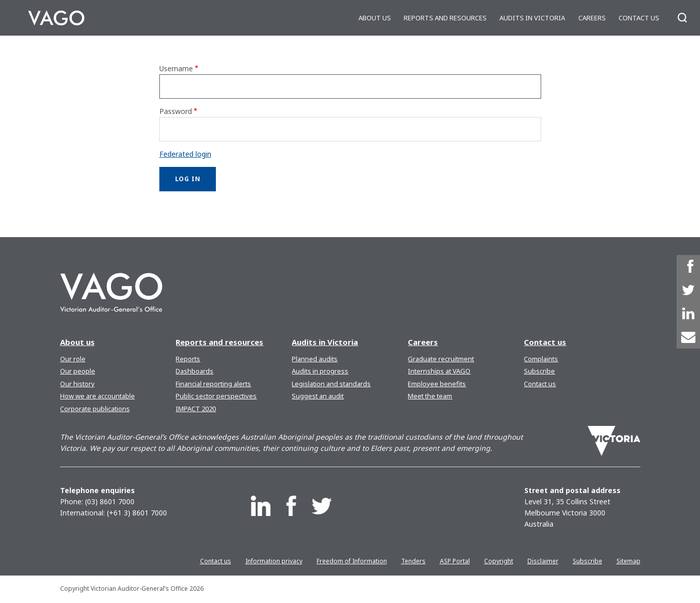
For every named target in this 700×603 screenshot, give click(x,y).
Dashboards (194, 371)
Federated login (185, 154)
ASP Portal (455, 561)
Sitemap (628, 561)
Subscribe (539, 371)
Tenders (413, 561)
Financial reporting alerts (213, 384)
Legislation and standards (331, 384)
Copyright (499, 561)
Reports (188, 359)
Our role (73, 359)
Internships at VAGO (439, 371)
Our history (77, 384)
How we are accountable (97, 396)
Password (176, 111)
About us (375, 18)
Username (176, 68)
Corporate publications (95, 409)
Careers (592, 18)
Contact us (639, 18)
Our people (78, 371)
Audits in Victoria (532, 18)
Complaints (541, 359)
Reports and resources (445, 18)
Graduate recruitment (441, 359)
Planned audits (315, 359)
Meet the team (430, 396)
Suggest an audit (318, 396)
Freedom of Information (352, 561)
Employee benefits (437, 384)
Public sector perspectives (216, 396)
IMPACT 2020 (196, 409)
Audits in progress (320, 371)
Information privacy (274, 561)
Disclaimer (543, 561)
